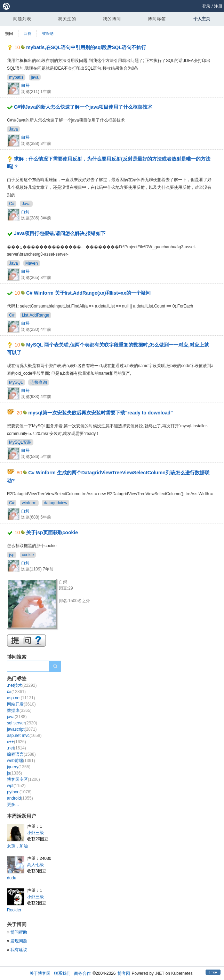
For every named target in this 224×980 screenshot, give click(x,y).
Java (13, 129)
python (19, 792)
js (14, 773)
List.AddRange (36, 315)
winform (29, 503)
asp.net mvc (24, 736)
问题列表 (22, 19)
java (35, 77)
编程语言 (21, 754)
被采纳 (48, 33)
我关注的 (67, 19)
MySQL (16, 382)
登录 (206, 6)
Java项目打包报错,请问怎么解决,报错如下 (60, 233)
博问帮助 (19, 932)
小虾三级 (35, 833)
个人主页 (202, 19)
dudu (12, 878)
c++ (17, 742)
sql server (22, 723)
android (20, 798)
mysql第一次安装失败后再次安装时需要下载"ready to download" (100, 413)
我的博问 (112, 19)
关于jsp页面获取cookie (52, 532)
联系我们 (62, 973)
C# (12, 204)
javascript (22, 729)
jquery (19, 767)
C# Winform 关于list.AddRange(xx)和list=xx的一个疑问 (88, 293)
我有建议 (19, 950)
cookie (28, 555)
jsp (12, 555)
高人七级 (35, 865)
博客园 (124, 973)
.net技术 (22, 685)
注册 (218, 6)
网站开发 (21, 704)
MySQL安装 (20, 442)
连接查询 (39, 382)
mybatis (16, 77)
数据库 (19, 710)
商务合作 (82, 973)
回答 (27, 33)
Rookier (14, 910)
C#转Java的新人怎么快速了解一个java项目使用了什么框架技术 (83, 107)
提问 (9, 33)
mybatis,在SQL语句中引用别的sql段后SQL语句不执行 (86, 47)
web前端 (21, 761)
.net (17, 748)
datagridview (55, 503)
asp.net (21, 698)
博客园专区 (23, 779)
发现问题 (19, 941)
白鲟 (25, 85)
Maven (32, 263)
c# (16, 692)
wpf (16, 786)
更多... (13, 804)
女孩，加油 (17, 846)
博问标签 (157, 19)
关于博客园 (40, 973)
